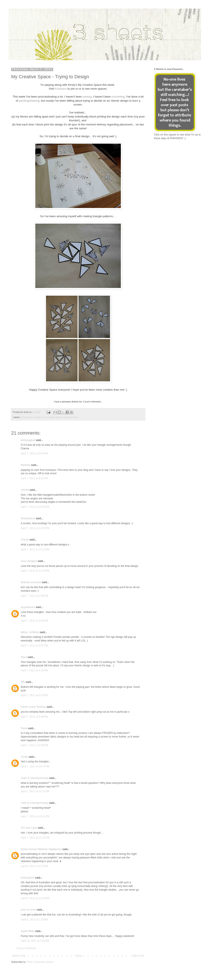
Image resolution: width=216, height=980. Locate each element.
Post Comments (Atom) (40, 962)
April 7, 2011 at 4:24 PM (34, 695)
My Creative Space (52, 417)
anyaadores (28, 607)
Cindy (24, 757)
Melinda (26, 465)
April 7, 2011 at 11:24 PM (35, 838)
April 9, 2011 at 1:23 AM (34, 920)
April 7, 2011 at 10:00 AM (35, 507)
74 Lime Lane (29, 828)
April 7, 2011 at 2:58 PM (34, 596)
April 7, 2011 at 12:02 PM (35, 528)
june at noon (28, 910)
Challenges (27, 417)
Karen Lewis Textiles (33, 707)
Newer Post (19, 956)
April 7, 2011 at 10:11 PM (35, 791)
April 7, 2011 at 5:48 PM (34, 717)
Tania (24, 728)
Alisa (24, 657)
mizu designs (29, 561)
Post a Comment (26, 948)
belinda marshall (31, 582)
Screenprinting (71, 417)
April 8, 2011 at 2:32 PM (34, 866)
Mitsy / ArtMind (30, 632)
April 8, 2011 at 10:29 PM (35, 898)
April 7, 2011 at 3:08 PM (34, 621)
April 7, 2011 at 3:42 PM (34, 646)
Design (37, 417)
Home (79, 956)
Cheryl (25, 540)
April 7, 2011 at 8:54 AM (34, 453)
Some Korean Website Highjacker (41, 849)
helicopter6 (28, 878)
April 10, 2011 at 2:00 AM (35, 941)
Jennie (25, 490)
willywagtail (28, 440)
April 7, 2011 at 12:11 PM (35, 549)
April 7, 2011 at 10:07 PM (35, 766)
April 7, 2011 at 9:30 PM (34, 745)
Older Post (138, 956)
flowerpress (28, 518)
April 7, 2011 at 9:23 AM (34, 478)
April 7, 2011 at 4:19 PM (34, 670)
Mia (23, 682)
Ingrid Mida (28, 931)
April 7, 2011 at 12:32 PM (35, 571)
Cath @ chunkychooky (35, 778)
